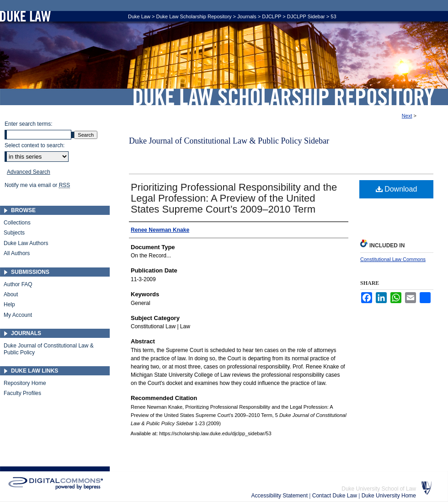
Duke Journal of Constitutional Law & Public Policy (49, 349)
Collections (17, 223)
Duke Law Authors (26, 243)
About (11, 294)
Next (407, 116)
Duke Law (139, 16)
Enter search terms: (29, 124)
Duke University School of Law (379, 489)
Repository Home (25, 383)
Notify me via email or (37, 185)
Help (9, 304)
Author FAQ (18, 284)
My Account (18, 315)
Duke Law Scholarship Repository (283, 97)
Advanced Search (29, 172)
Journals (247, 16)
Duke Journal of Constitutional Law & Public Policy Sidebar (229, 141)
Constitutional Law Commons (393, 259)
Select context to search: (35, 145)
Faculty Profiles (22, 393)
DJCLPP (272, 16)
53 (333, 16)
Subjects (14, 233)
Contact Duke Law (335, 496)
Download (397, 189)
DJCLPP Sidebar (306, 16)
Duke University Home (389, 496)
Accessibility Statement (280, 496)
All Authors (17, 253)
